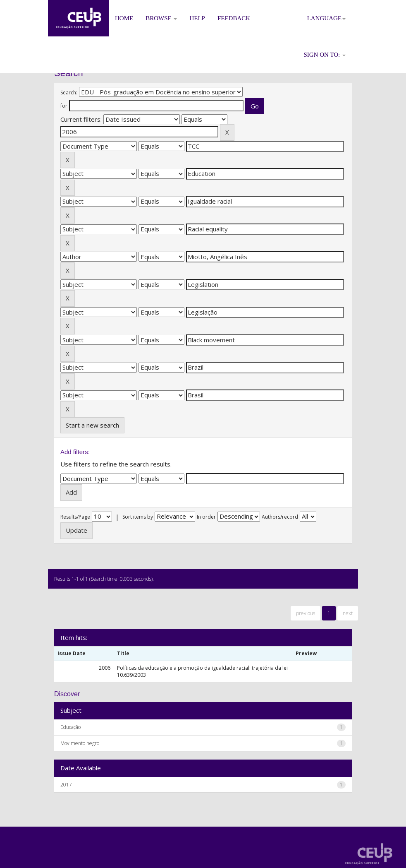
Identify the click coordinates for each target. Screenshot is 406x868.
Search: (69, 93)
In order (206, 517)
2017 (66, 785)
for (64, 106)
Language (326, 18)
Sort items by (138, 517)
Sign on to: (325, 55)
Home (124, 18)
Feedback (234, 18)
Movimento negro (80, 743)
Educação (70, 727)
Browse (161, 18)
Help (197, 18)
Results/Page (75, 517)
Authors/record (280, 517)
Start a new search (92, 425)
